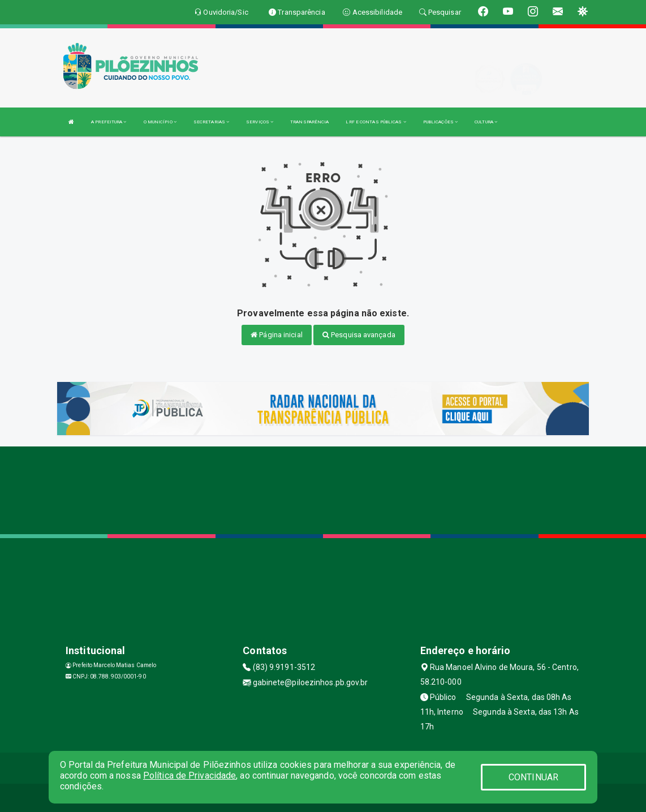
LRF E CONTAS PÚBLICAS (376, 122)
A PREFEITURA (109, 122)
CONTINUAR (533, 777)
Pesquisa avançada (359, 335)
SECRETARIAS (211, 122)
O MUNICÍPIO (160, 122)
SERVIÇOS (260, 122)
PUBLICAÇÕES (440, 122)
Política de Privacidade (190, 776)
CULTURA (486, 122)
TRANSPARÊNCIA (309, 122)
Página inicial (277, 335)
